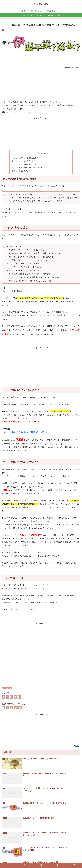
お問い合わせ (41, 862)
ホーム (14, 862)
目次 (38, 153)
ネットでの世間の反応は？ (24, 161)
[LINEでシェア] (15, 697)
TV (4, 689)
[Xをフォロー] (7, 708)
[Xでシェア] (3, 697)
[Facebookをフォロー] (12, 708)
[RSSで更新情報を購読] (20, 708)
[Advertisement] (41, 84)
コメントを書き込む (41, 842)
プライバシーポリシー (68, 862)
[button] (19, 697)
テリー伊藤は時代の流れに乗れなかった (28, 168)
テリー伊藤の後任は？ (22, 171)
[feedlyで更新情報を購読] (16, 708)
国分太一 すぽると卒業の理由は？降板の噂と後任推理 (27, 433)
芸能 (9, 689)
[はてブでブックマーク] (11, 697)
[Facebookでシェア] (7, 697)
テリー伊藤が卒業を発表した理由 (26, 158)
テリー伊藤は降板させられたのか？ (27, 165)
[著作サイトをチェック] (3, 708)
